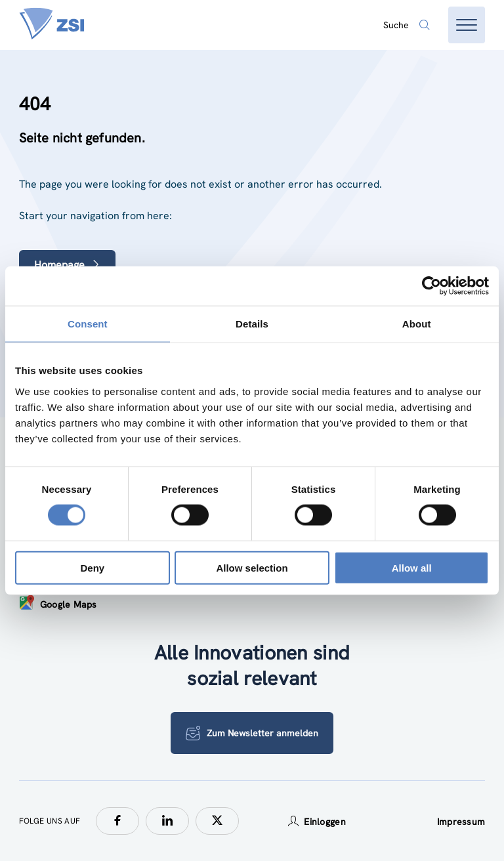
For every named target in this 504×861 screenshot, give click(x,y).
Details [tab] (252, 324)
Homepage (67, 265)
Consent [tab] (88, 324)
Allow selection (252, 567)
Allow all (412, 567)
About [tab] (417, 324)
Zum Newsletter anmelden (252, 733)
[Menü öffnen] (467, 25)
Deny (92, 567)
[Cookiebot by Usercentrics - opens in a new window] (431, 286)
